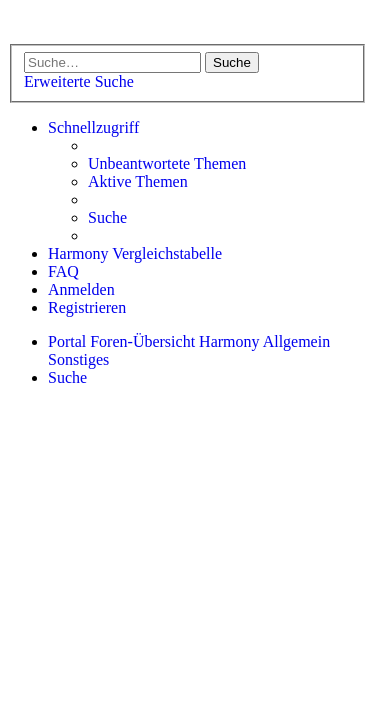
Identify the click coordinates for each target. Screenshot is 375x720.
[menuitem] (167, 164)
